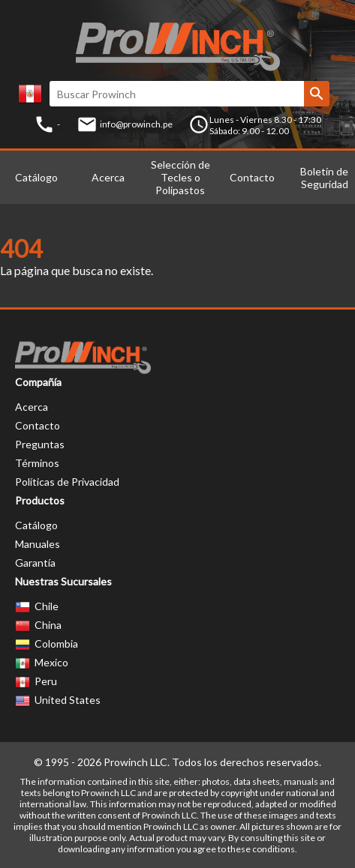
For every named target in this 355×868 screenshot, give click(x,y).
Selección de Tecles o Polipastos (181, 177)
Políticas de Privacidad (67, 482)
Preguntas (40, 444)
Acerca (108, 177)
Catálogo (36, 177)
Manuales (38, 544)
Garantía (35, 563)
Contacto (252, 177)
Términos (37, 463)
